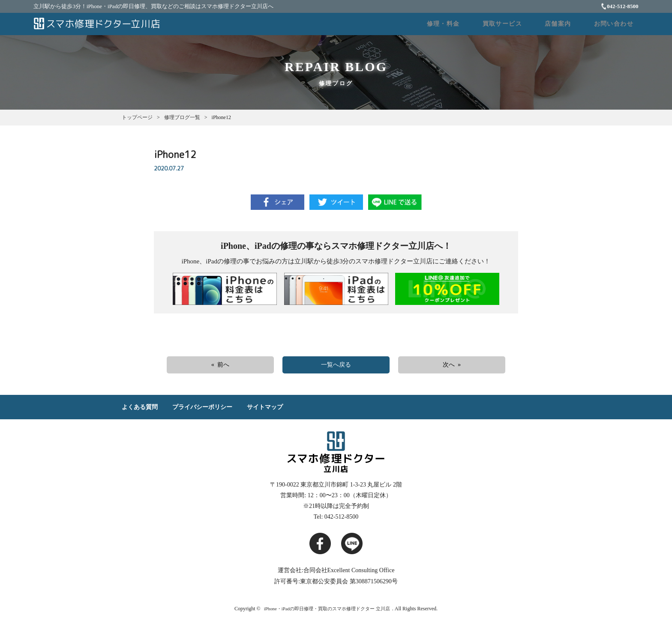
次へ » (452, 367)
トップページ (137, 119)
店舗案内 (573, 25)
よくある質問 (140, 409)
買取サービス (527, 25)
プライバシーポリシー (202, 409)
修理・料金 (478, 25)
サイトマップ (265, 409)
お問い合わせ (618, 25)
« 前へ (220, 367)
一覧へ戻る (336, 367)
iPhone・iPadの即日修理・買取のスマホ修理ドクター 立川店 (327, 611)
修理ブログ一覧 (182, 119)
